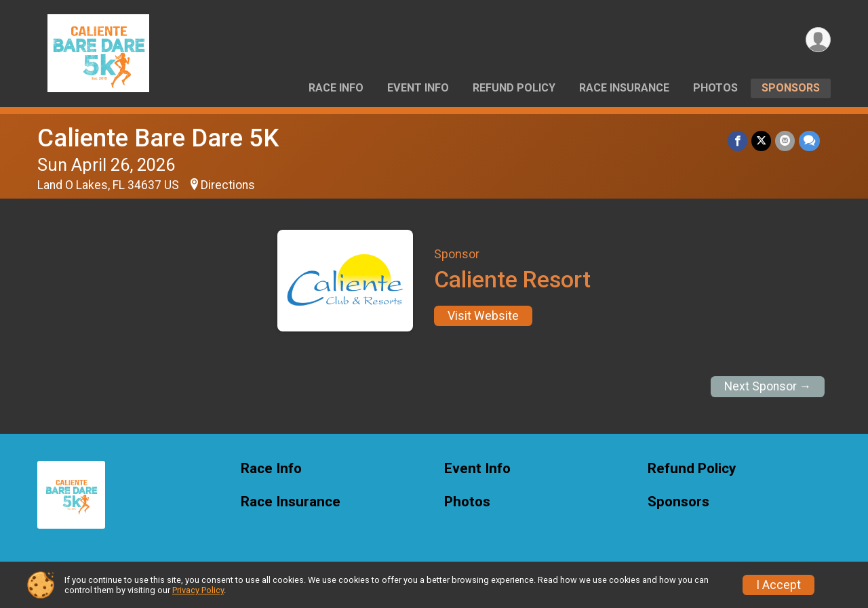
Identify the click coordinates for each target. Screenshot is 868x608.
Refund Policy (514, 88)
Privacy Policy (198, 590)
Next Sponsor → (768, 386)
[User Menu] (818, 40)
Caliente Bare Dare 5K (158, 138)
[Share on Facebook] (737, 141)
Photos (715, 88)
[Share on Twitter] (761, 141)
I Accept (778, 585)
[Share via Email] (785, 141)
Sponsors (791, 88)
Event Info (418, 88)
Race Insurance (624, 88)
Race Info (336, 88)
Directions (228, 185)
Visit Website (483, 316)
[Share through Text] (809, 141)
